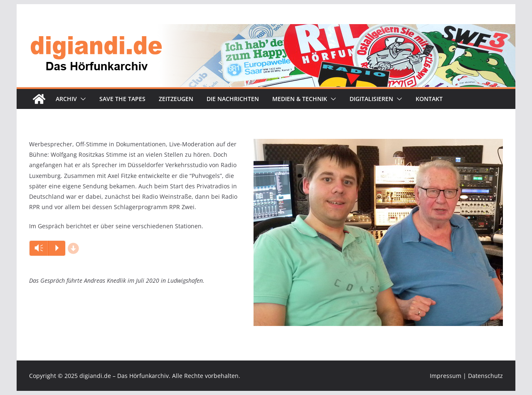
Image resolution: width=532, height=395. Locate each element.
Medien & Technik (300, 99)
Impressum (446, 376)
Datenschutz (485, 376)
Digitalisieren (371, 99)
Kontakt (429, 99)
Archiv (66, 99)
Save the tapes (122, 99)
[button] (81, 99)
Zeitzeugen (176, 99)
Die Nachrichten (233, 99)
